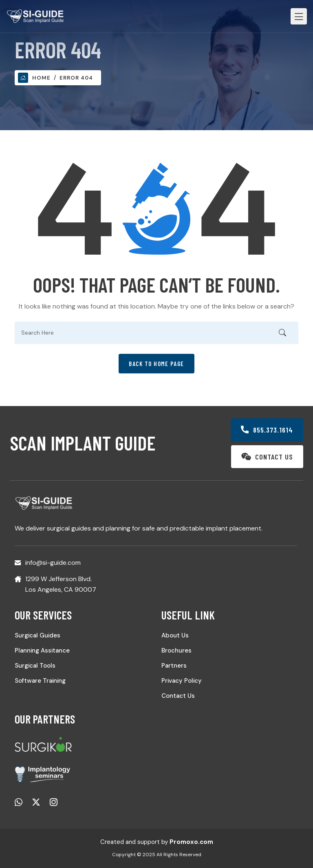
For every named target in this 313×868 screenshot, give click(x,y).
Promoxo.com (191, 842)
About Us (175, 635)
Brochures (176, 650)
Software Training (40, 681)
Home (34, 78)
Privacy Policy (182, 681)
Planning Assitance (42, 650)
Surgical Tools (35, 666)
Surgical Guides (37, 635)
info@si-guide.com (53, 563)
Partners (174, 666)
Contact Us (178, 696)
